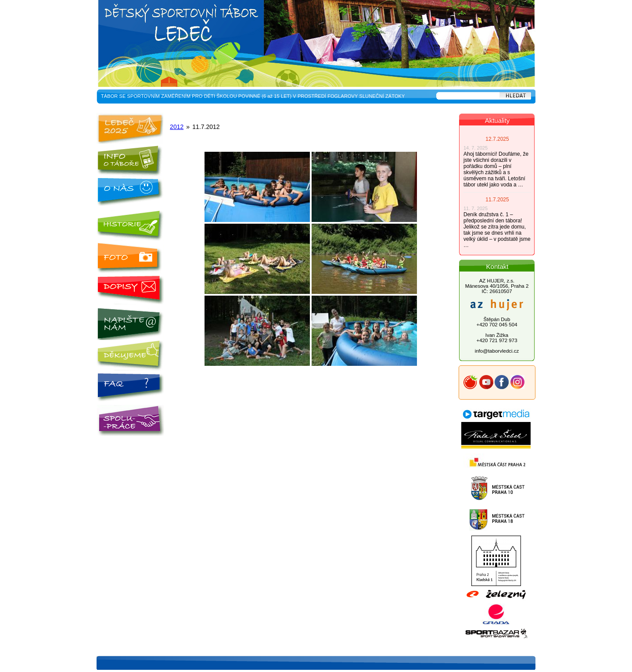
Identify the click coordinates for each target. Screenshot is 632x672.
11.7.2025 (497, 200)
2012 (177, 127)
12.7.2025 (497, 139)
